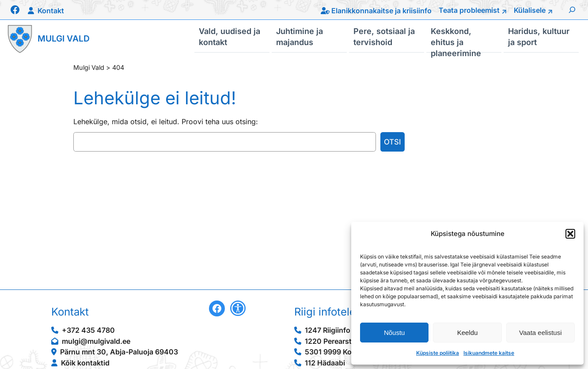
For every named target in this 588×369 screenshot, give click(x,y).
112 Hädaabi (325, 363)
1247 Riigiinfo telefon (340, 330)
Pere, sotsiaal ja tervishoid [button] (384, 36)
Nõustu (395, 333)
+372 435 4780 (88, 330)
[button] (570, 234)
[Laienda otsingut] (572, 10)
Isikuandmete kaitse (489, 353)
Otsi (393, 142)
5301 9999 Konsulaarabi (346, 352)
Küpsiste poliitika (438, 353)
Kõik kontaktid (85, 363)
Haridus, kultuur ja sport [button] (539, 36)
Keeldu (468, 333)
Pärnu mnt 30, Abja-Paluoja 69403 (119, 352)
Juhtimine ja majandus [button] (300, 36)
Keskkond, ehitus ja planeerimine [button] (456, 39)
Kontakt (51, 11)
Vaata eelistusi (540, 333)
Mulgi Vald (64, 38)
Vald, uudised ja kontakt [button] (230, 36)
